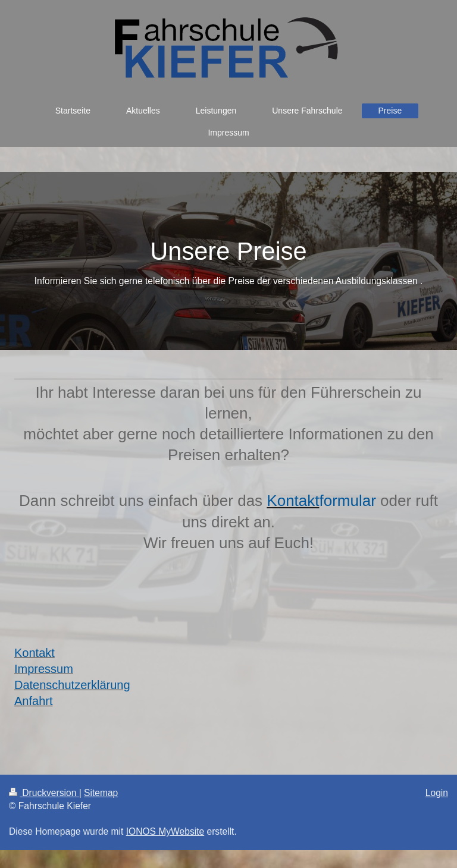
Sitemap (101, 793)
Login (437, 793)
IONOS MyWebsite (165, 831)
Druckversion (44, 793)
